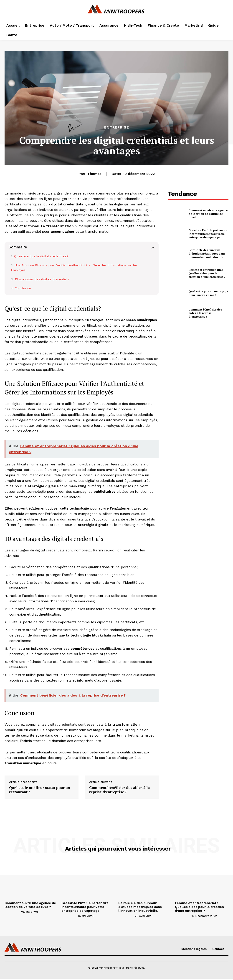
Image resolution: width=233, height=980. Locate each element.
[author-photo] (12, 912)
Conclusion (23, 288)
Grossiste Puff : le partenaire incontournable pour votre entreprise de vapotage (208, 234)
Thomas (94, 174)
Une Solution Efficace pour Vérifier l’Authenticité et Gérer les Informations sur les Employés (74, 268)
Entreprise (117, 127)
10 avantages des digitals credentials (42, 279)
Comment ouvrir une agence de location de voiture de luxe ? (208, 214)
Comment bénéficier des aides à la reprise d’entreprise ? (119, 790)
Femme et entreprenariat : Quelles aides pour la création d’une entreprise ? (207, 273)
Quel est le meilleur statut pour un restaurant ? (40, 790)
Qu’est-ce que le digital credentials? (41, 256)
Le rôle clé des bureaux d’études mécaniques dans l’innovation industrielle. (207, 253)
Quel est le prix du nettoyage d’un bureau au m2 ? (208, 293)
